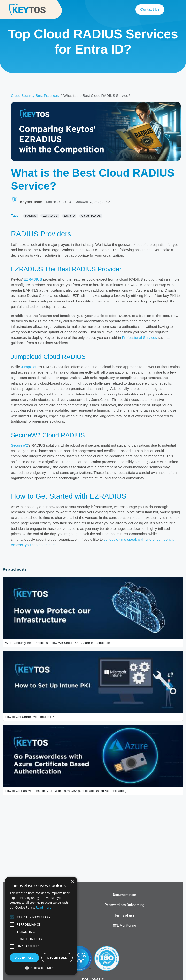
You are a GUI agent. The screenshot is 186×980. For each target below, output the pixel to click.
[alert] (41, 926)
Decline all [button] (57, 958)
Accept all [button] (24, 958)
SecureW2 (19, 445)
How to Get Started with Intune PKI (30, 717)
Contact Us (150, 9)
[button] (41, 968)
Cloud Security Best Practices (35, 96)
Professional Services (139, 337)
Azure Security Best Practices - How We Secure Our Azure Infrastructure (58, 643)
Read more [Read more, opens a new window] (44, 907)
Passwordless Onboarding (124, 905)
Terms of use (124, 915)
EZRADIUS (33, 279)
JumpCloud (30, 367)
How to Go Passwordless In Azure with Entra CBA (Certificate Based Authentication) (66, 791)
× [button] (72, 882)
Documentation (124, 895)
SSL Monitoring (124, 926)
